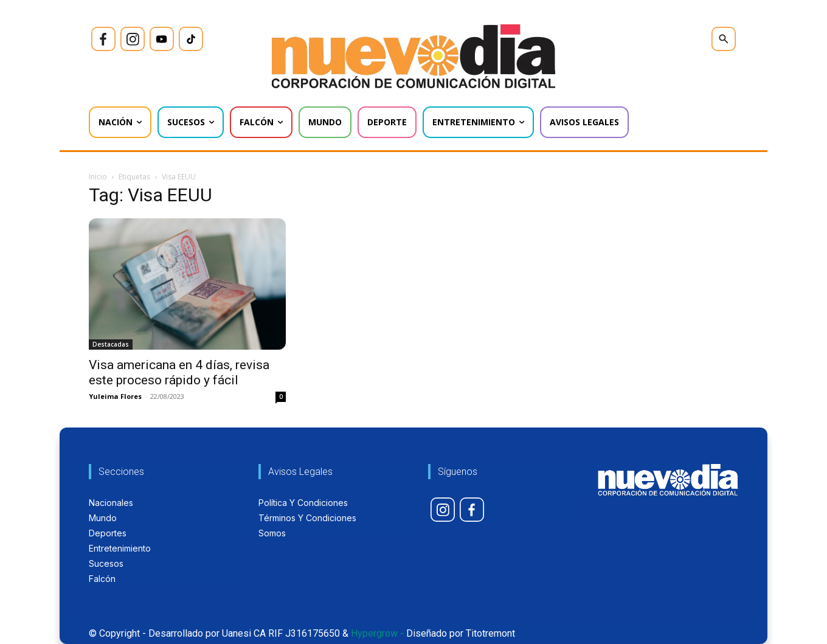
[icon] (103, 39)
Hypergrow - (377, 633)
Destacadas (111, 344)
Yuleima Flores (115, 396)
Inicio (98, 177)
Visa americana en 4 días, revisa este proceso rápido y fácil (179, 372)
